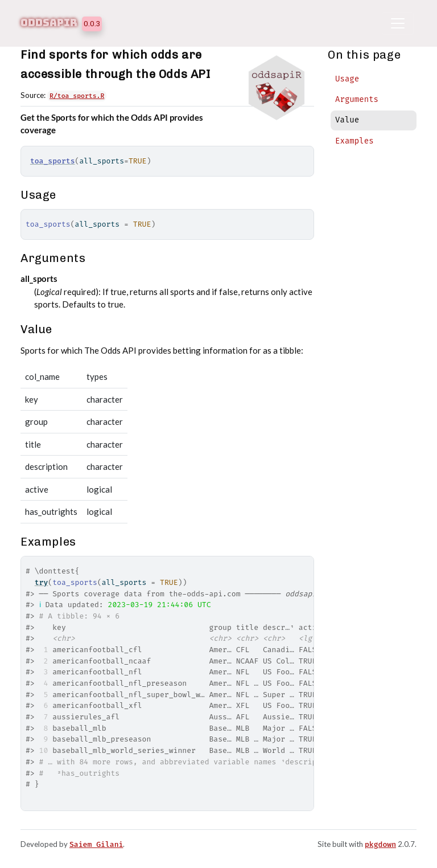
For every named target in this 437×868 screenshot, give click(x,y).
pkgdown (380, 844)
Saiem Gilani (96, 844)
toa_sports (53, 161)
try (42, 582)
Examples (354, 141)
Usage (347, 79)
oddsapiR (49, 22)
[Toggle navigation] (398, 23)
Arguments (357, 99)
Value (347, 120)
